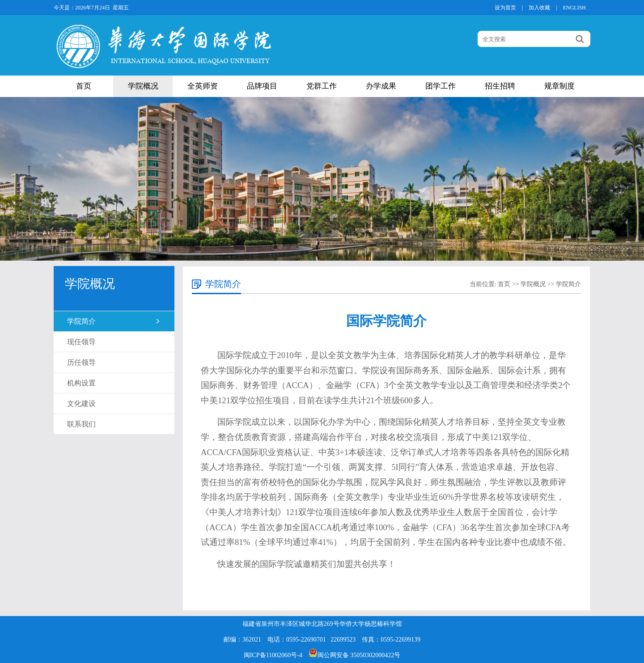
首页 (84, 86)
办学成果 (381, 86)
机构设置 (81, 383)
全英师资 (203, 86)
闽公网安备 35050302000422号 (355, 655)
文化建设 (81, 403)
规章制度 (559, 86)
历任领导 (81, 362)
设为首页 (505, 8)
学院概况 (143, 86)
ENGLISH (574, 8)
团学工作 (441, 86)
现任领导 (81, 342)
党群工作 (322, 86)
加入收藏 (539, 8)
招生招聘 (500, 86)
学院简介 (81, 321)
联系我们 (81, 424)
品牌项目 (262, 86)
